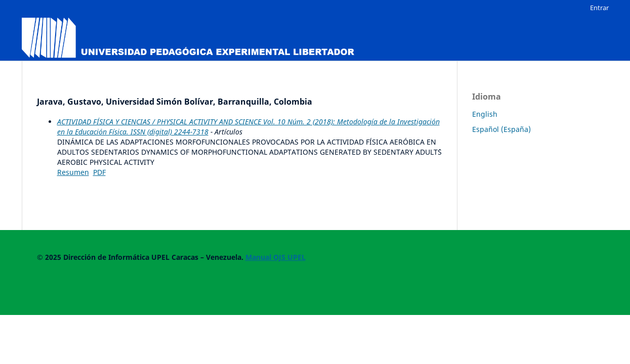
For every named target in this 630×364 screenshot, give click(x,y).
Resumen (73, 172)
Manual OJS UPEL (276, 257)
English (485, 114)
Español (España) (501, 129)
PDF (99, 172)
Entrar (599, 8)
